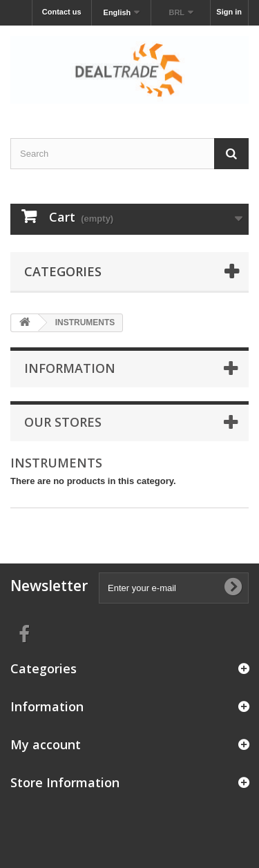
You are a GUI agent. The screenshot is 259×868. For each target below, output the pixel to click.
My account (46, 744)
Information (70, 368)
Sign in (229, 12)
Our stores (63, 422)
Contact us (62, 12)
